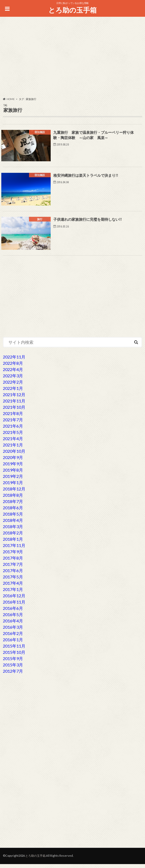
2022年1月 (13, 392)
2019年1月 (13, 486)
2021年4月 (13, 442)
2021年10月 (14, 411)
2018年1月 (13, 543)
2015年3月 (13, 669)
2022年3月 (13, 380)
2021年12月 (14, 398)
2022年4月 (13, 373)
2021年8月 (13, 417)
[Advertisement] (72, 58)
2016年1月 (13, 643)
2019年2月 (13, 480)
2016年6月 (13, 612)
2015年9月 (13, 662)
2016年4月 (13, 625)
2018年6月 (13, 512)
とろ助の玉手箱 (72, 10)
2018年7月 (13, 505)
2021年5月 (13, 436)
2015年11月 (14, 650)
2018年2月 (13, 537)
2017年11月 (14, 549)
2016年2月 (13, 637)
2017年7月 (13, 568)
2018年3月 (13, 530)
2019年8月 (13, 474)
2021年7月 (13, 424)
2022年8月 (13, 367)
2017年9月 (13, 555)
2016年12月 (14, 599)
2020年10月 (14, 455)
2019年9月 (13, 468)
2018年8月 (13, 499)
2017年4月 (13, 587)
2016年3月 (13, 631)
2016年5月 (13, 618)
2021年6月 (13, 430)
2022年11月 (14, 361)
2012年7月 (13, 675)
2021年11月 (14, 405)
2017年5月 (13, 581)
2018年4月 (13, 524)
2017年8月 (13, 562)
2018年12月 (14, 493)
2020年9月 (13, 461)
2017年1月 (13, 593)
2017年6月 (13, 574)
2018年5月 (13, 518)
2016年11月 (14, 606)
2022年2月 (13, 386)
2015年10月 (14, 656)
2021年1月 (13, 449)
